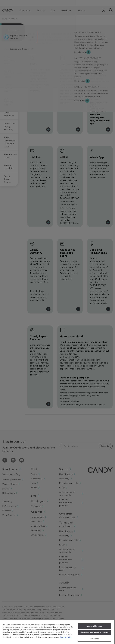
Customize (94, 639)
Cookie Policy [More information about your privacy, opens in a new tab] (66, 637)
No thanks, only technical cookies (94, 632)
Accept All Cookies (94, 626)
